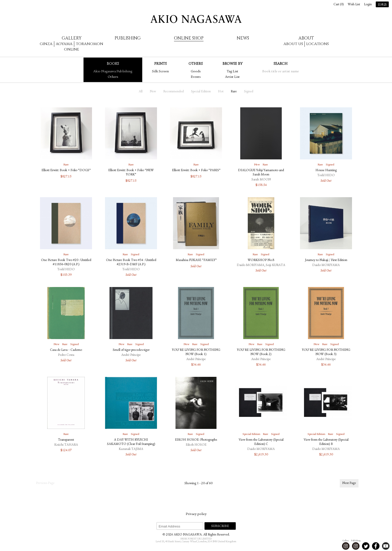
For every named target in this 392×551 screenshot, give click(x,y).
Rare (234, 92)
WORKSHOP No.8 (261, 260)
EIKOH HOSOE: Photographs (196, 440)
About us (293, 44)
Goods (196, 72)
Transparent (66, 440)
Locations (317, 44)
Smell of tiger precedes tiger (131, 350)
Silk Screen (160, 72)
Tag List (232, 72)
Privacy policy (196, 514)
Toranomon (89, 44)
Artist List (232, 77)
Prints (160, 64)
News (243, 38)
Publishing (128, 38)
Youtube (386, 546)
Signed (249, 92)
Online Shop (189, 38)
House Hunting (326, 171)
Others (113, 77)
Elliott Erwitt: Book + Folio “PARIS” (196, 171)
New (153, 92)
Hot (221, 92)
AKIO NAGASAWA (196, 19)
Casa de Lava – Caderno (66, 350)
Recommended (173, 92)
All (141, 92)
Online (71, 49)
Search (280, 64)
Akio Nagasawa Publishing (113, 72)
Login (368, 5)
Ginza (46, 44)
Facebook (376, 546)
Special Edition (201, 92)
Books (113, 64)
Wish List (354, 5)
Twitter (366, 546)
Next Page (349, 483)
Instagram (346, 546)
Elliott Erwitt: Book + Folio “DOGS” (66, 171)
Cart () (339, 5)
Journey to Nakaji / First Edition (326, 260)
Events (196, 77)
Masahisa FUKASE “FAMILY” (196, 260)
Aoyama (64, 44)
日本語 (382, 5)
